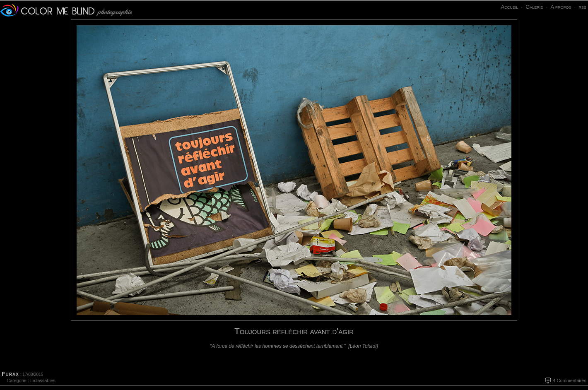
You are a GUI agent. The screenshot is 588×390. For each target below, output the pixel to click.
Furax (10, 374)
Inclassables (43, 380)
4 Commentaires (570, 380)
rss (582, 7)
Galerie (534, 7)
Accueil (509, 7)
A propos (561, 7)
